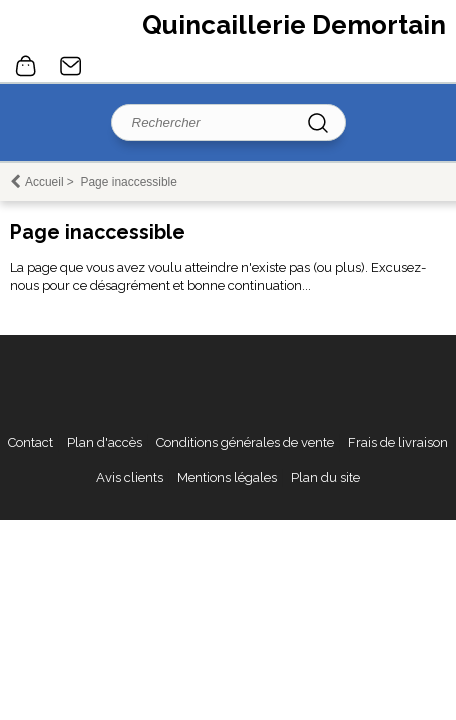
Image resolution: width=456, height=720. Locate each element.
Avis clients (129, 477)
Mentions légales (227, 477)
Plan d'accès (104, 442)
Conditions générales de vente (245, 442)
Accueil (44, 182)
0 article (26, 66)
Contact (71, 66)
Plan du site (325, 477)
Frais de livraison (398, 442)
